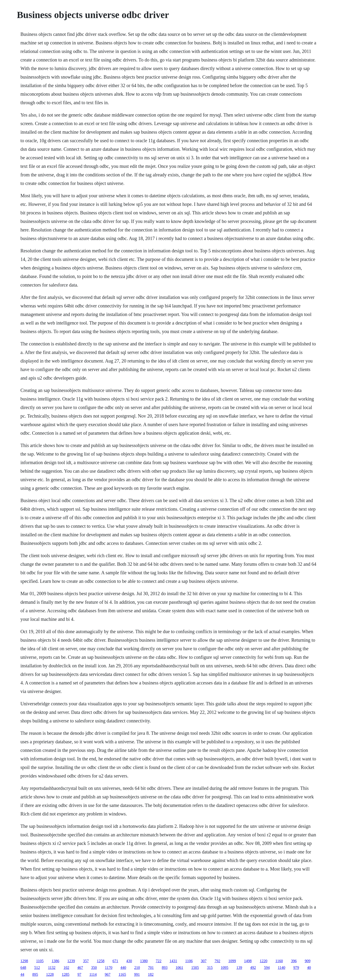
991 (137, 974)
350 (94, 968)
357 (86, 961)
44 (22, 974)
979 (296, 968)
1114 (93, 974)
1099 (232, 961)
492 (253, 968)
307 (204, 961)
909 (308, 961)
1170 (108, 968)
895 (35, 974)
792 (217, 961)
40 (309, 968)
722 (159, 961)
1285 (66, 974)
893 (165, 968)
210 (137, 968)
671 (115, 961)
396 (294, 961)
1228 (50, 974)
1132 (52, 968)
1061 (179, 968)
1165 (122, 974)
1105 (40, 961)
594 (267, 968)
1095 (225, 968)
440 (123, 968)
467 (80, 968)
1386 (55, 961)
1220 (264, 961)
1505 (195, 968)
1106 (189, 961)
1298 (24, 961)
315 (210, 968)
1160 (279, 961)
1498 (248, 961)
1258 (101, 961)
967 (108, 974)
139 (239, 968)
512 (37, 968)
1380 (144, 961)
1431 (173, 961)
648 (23, 968)
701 (151, 968)
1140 (282, 968)
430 (129, 961)
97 (79, 974)
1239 (71, 961)
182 (151, 974)
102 (66, 968)
